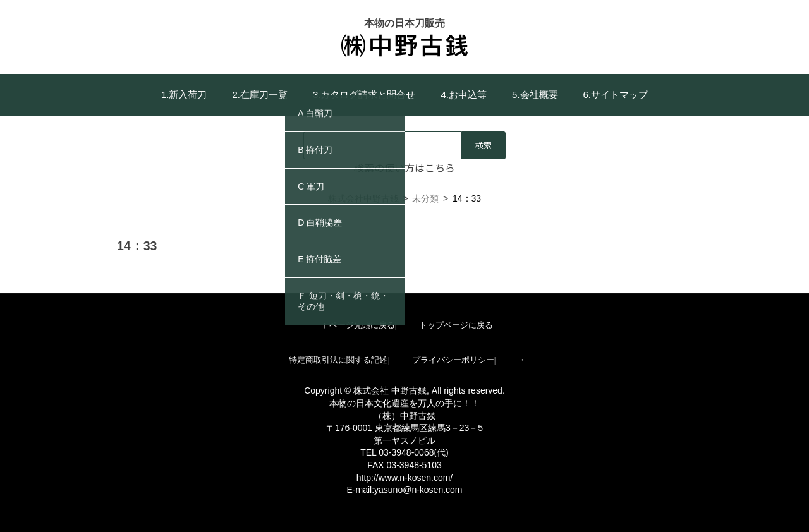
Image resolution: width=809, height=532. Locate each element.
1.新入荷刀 (184, 94)
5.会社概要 (535, 94)
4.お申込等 (464, 94)
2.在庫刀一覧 (260, 94)
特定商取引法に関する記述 (338, 360)
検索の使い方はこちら (404, 167)
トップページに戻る (456, 325)
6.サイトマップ (616, 94)
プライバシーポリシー (453, 360)
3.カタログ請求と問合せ (364, 94)
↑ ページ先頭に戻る (358, 325)
